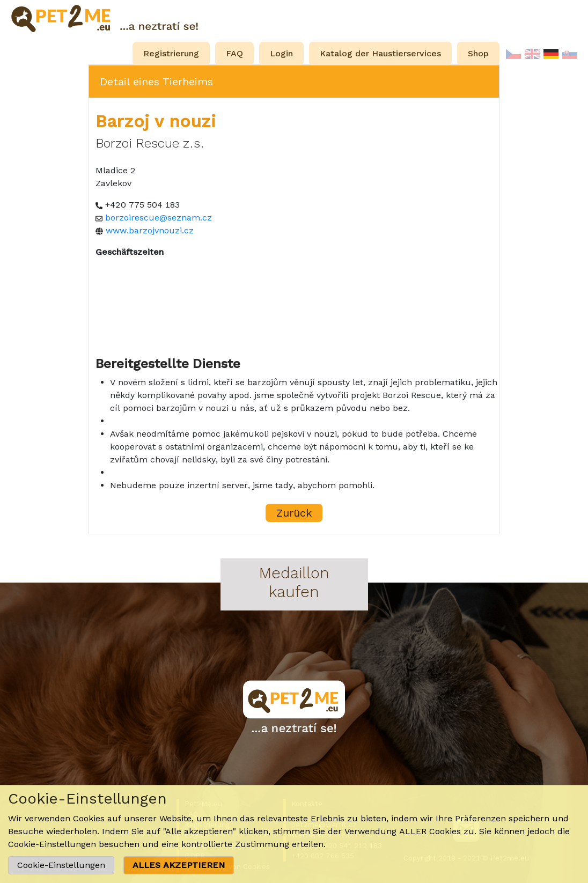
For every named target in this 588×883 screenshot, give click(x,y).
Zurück (294, 513)
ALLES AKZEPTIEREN (179, 865)
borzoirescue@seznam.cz (159, 218)
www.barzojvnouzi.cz (150, 230)
